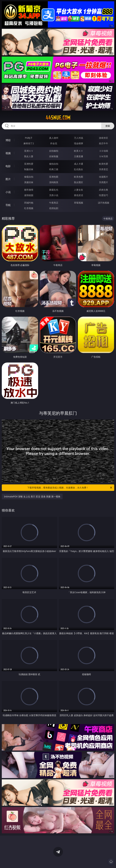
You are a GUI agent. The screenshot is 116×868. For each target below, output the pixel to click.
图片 (8, 179)
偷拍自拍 (54, 164)
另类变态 (104, 169)
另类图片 (104, 182)
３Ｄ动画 (104, 151)
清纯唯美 (54, 182)
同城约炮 (29, 203)
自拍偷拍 (54, 151)
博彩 (8, 140)
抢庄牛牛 (104, 143)
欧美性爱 (104, 164)
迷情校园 (29, 195)
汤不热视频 (104, 203)
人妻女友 (79, 190)
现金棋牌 (79, 143)
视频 (8, 153)
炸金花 (54, 143)
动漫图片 (104, 177)
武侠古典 (104, 190)
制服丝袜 (29, 169)
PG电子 (29, 138)
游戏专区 (104, 138)
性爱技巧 (104, 195)
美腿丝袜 (29, 182)
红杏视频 (29, 208)
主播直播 (79, 156)
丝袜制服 (54, 156)
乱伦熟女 (79, 169)
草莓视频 (79, 203)
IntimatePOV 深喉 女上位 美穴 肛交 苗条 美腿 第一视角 (32, 496)
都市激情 (29, 190)
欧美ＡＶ (79, 151)
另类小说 (54, 195)
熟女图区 (79, 182)
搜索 (108, 126)
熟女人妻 (29, 156)
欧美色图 (79, 177)
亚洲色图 (54, 177)
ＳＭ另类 (104, 156)
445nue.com (58, 118)
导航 (8, 205)
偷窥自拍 (29, 177)
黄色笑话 (79, 195)
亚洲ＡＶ (29, 151)
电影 (8, 166)
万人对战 (79, 138)
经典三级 (54, 169)
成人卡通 (79, 164)
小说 (8, 192)
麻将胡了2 (29, 143)
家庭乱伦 (54, 190)
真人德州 (54, 138)
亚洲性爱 (29, 164)
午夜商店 (54, 203)
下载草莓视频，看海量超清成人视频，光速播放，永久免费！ (70, 488)
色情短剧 (54, 208)
